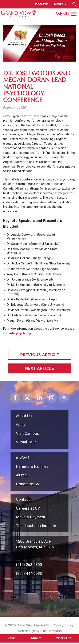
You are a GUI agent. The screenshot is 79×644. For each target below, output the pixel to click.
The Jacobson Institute (36, 526)
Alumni (22, 475)
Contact (64, 638)
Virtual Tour (26, 442)
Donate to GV (28, 484)
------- (20, 556)
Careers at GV (28, 508)
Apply (36, 638)
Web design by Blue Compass (39, 631)
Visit (12, 638)
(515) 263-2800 (29, 565)
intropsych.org (20, 333)
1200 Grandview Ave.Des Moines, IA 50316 (35, 544)
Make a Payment (31, 517)
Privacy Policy (63, 625)
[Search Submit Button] (74, 4)
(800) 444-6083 (29, 573)
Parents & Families (32, 466)
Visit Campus (27, 433)
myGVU (22, 458)
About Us (24, 416)
